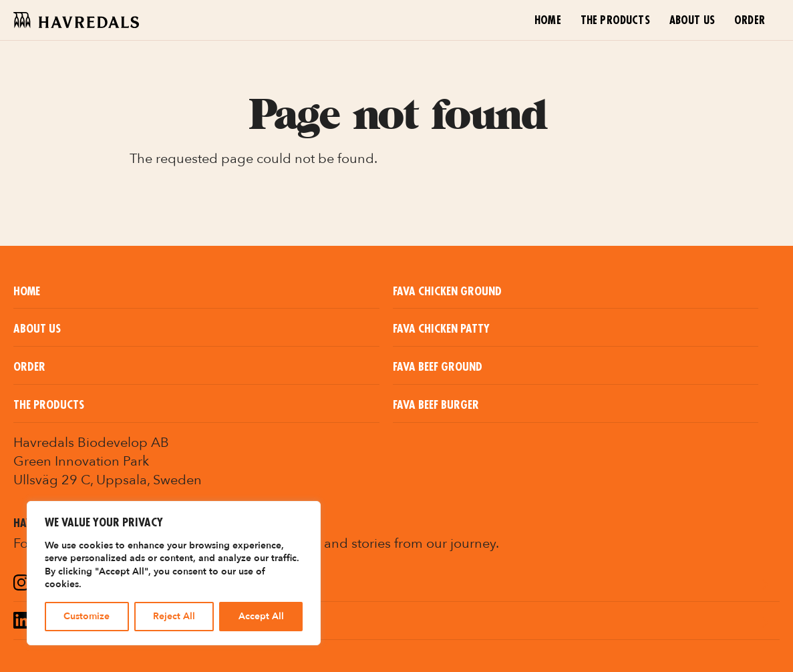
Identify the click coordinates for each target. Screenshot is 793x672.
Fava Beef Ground (438, 367)
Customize (87, 616)
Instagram (65, 584)
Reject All (174, 616)
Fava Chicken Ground (447, 292)
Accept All (261, 616)
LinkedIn (58, 622)
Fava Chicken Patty (441, 329)
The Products (615, 21)
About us (692, 21)
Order (750, 21)
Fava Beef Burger (436, 405)
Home (548, 21)
